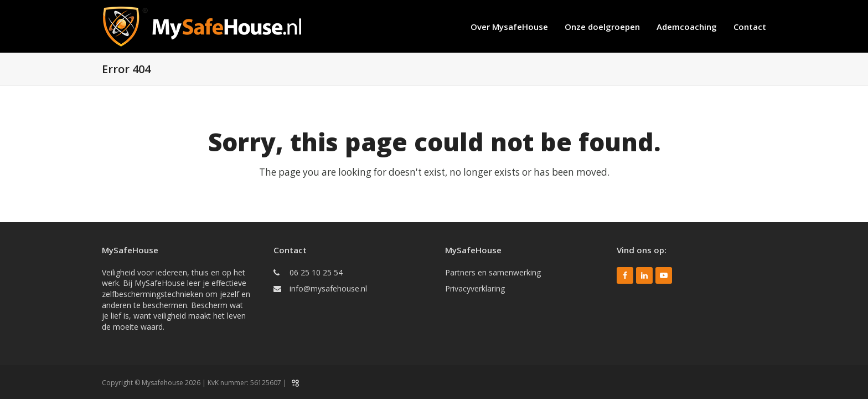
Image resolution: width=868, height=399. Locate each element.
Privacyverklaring (475, 288)
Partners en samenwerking (493, 272)
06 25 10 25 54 (316, 272)
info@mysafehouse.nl (328, 288)
